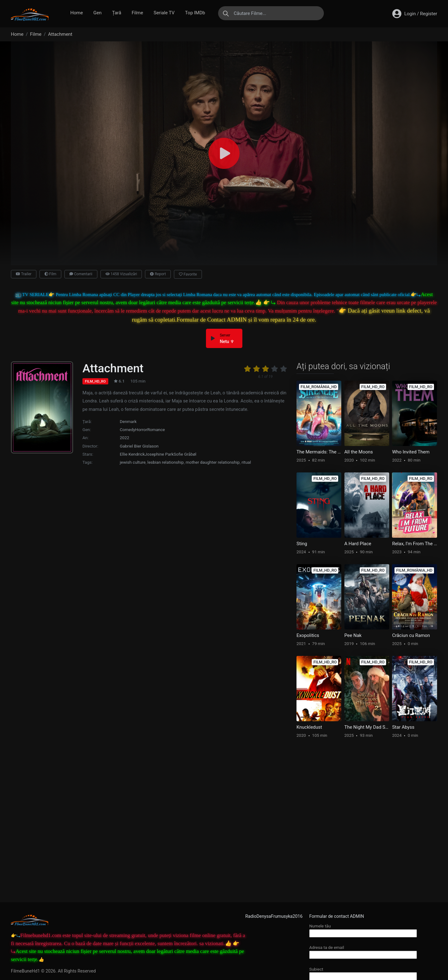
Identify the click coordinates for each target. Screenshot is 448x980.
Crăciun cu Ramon (411, 635)
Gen (97, 13)
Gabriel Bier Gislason (139, 446)
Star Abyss (403, 727)
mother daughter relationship (213, 462)
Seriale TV (164, 13)
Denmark (128, 421)
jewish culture (133, 462)
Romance (156, 430)
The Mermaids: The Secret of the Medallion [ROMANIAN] (319, 452)
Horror (141, 430)
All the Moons (359, 452)
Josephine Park (159, 454)
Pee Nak (353, 635)
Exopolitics (308, 635)
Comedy (128, 430)
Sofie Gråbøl (185, 454)
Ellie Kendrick (132, 454)
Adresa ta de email (363, 951)
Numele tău (363, 929)
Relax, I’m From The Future (414, 544)
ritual (246, 462)
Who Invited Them (411, 452)
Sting (302, 544)
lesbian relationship (166, 462)
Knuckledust (309, 727)
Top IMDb (195, 13)
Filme (137, 13)
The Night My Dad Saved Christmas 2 (367, 727)
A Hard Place (358, 544)
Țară (117, 13)
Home (77, 13)
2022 (124, 438)
